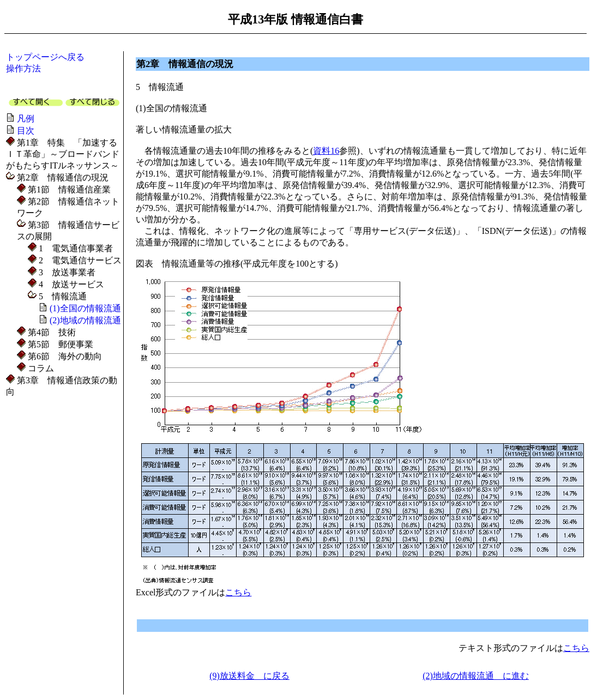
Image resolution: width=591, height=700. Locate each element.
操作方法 (23, 68)
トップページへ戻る (45, 57)
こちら (238, 592)
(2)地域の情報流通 (85, 320)
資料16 (326, 151)
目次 (26, 131)
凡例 (26, 119)
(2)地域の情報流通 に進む (476, 676)
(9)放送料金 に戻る (249, 676)
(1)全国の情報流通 (85, 308)
